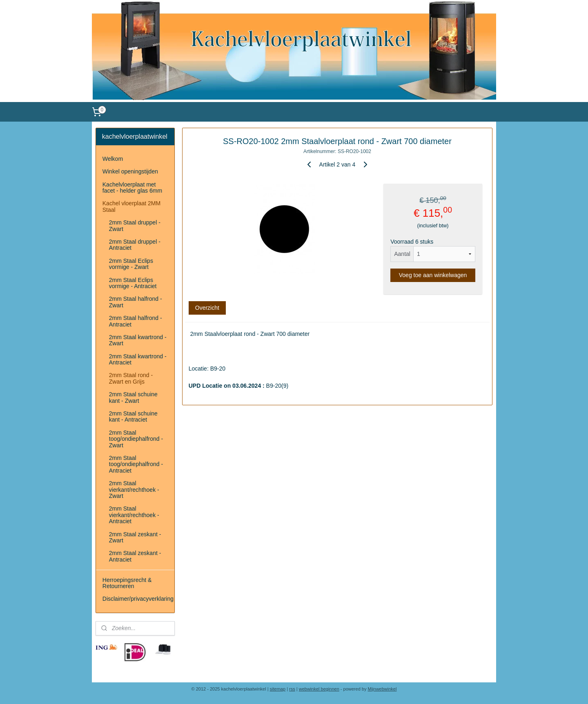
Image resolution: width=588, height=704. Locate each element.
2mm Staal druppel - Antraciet (135, 245)
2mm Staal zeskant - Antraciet (135, 556)
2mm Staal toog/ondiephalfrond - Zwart (136, 439)
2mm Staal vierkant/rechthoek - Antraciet (134, 515)
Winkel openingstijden (130, 171)
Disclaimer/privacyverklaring (138, 599)
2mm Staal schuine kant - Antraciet (133, 416)
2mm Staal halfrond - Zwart (136, 302)
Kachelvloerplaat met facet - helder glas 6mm (132, 188)
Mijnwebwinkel (382, 689)
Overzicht (207, 308)
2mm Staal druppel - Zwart (135, 225)
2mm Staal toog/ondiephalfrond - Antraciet (136, 464)
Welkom (113, 159)
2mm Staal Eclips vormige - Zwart (131, 264)
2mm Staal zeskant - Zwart (135, 537)
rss (292, 689)
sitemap (278, 689)
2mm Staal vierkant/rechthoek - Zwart (134, 490)
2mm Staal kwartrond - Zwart (138, 340)
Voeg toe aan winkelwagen (433, 275)
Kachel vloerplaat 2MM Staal (131, 206)
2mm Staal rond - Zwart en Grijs (131, 378)
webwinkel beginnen (319, 689)
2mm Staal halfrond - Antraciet (136, 321)
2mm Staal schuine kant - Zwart (133, 397)
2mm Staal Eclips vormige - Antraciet (133, 283)
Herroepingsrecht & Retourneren (127, 583)
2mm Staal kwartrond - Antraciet (138, 359)
